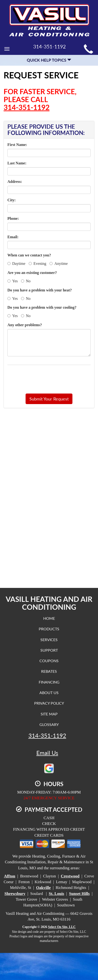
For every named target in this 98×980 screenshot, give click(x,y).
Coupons (49, 661)
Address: (15, 182)
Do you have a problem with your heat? (40, 290)
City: (12, 200)
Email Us (47, 753)
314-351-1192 (27, 107)
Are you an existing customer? (32, 273)
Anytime (59, 264)
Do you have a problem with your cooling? (42, 307)
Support (49, 650)
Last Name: (17, 163)
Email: (13, 237)
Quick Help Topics (49, 60)
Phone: (13, 218)
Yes (13, 281)
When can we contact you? (29, 255)
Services (49, 640)
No (26, 281)
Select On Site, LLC (62, 927)
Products (49, 629)
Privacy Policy (49, 703)
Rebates (49, 671)
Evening (37, 264)
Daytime (16, 264)
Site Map (49, 714)
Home (49, 618)
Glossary (49, 724)
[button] (49, 399)
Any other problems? (25, 325)
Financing (49, 682)
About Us (49, 693)
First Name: (17, 145)
